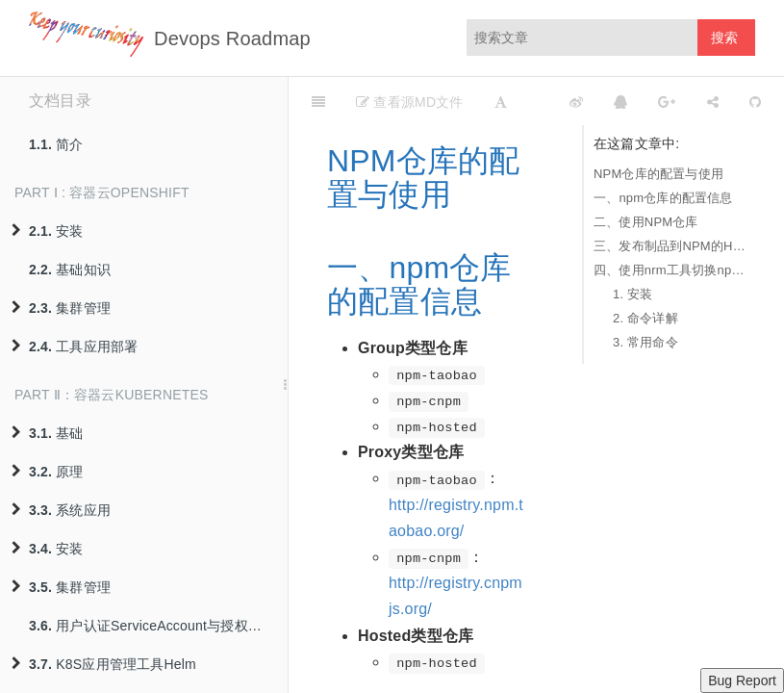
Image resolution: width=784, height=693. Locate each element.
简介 (56, 144)
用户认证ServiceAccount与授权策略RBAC (158, 626)
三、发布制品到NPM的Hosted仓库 (670, 246)
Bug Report (742, 680)
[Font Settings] (501, 101)
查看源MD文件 (409, 102)
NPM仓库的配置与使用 (658, 174)
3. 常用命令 (645, 342)
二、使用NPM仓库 (646, 222)
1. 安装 (632, 294)
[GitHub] (755, 101)
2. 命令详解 (645, 318)
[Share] (713, 101)
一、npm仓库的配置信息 (663, 198)
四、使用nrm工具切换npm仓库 (670, 270)
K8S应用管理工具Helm (104, 664)
